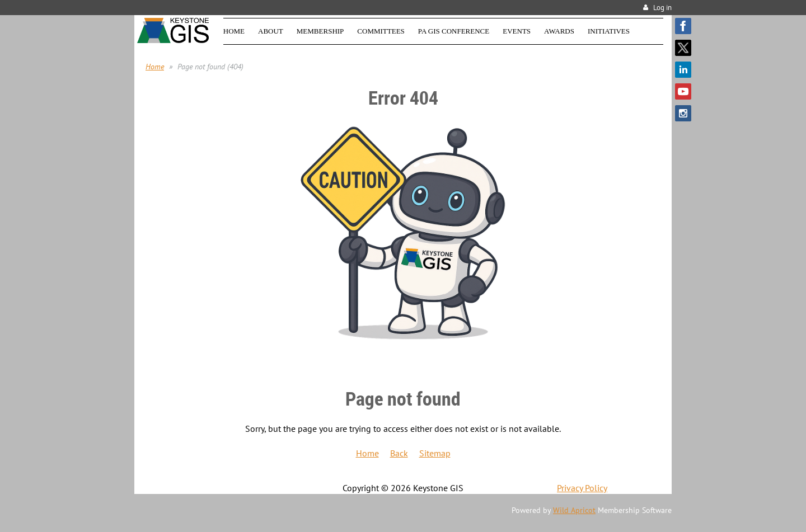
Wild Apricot (574, 510)
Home (155, 67)
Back (399, 453)
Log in (662, 8)
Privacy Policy (582, 488)
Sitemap (435, 453)
